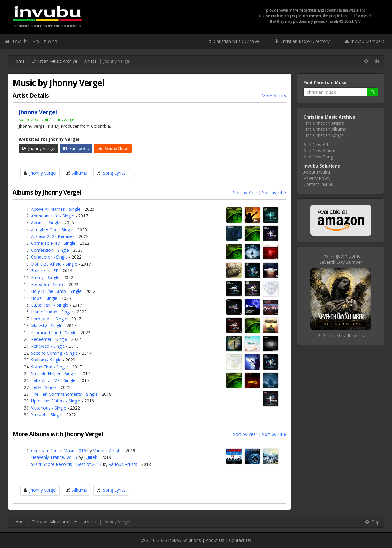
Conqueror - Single (49, 257)
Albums (80, 173)
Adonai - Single (46, 223)
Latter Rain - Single (50, 305)
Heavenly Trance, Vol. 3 (54, 457)
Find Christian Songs (324, 135)
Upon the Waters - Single (56, 401)
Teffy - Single (44, 387)
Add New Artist (318, 144)
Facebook (76, 148)
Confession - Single (50, 250)
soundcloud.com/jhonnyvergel (47, 119)
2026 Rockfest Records (341, 336)
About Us (215, 540)
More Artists (274, 96)
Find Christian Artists (324, 123)
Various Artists (107, 450)
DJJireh (91, 457)
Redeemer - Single (49, 339)
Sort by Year (245, 193)
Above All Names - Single (56, 209)
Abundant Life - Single (53, 216)
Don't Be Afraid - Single (54, 264)
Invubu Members (365, 41)
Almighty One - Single (52, 230)
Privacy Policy (317, 178)
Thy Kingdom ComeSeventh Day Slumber (341, 259)
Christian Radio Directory (302, 41)
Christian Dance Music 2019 (58, 450)
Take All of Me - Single (53, 380)
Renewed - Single (48, 346)
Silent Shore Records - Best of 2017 (66, 464)
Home (19, 61)
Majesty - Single (47, 325)
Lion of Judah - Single (52, 312)
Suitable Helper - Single (54, 374)
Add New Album (319, 151)
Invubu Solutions (31, 41)
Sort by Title (274, 193)
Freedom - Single (48, 284)
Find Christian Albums (325, 129)
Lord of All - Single (49, 319)
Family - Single (45, 277)
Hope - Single (44, 298)
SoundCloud (113, 148)
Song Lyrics (114, 173)
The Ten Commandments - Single (64, 394)
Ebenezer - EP (45, 271)
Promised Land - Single (54, 333)
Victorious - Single (49, 408)
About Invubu (317, 172)
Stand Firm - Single (49, 367)
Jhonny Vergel (39, 148)
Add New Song (318, 157)
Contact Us (240, 540)
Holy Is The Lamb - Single (56, 291)
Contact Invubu (318, 184)
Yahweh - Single (47, 415)
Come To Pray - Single (53, 243)
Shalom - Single (46, 360)
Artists (90, 61)
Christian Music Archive (234, 41)
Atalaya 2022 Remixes (53, 236)
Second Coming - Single (54, 353)
